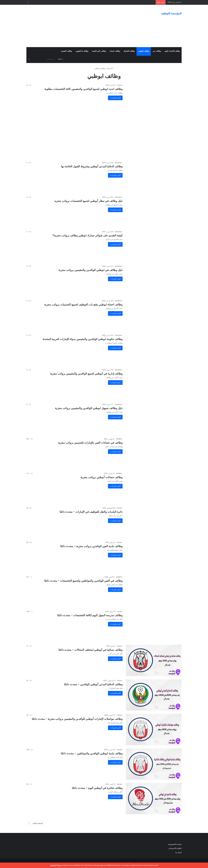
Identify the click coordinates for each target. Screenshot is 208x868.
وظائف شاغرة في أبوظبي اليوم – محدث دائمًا (97, 788)
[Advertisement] (77, 26)
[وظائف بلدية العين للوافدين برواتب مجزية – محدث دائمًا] (154, 557)
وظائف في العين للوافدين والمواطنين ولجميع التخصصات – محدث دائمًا (83, 581)
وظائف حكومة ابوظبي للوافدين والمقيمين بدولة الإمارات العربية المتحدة (83, 339)
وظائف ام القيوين (82, 51)
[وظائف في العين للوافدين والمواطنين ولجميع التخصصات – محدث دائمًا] (154, 591)
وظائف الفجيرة (66, 51)
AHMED (119, 439)
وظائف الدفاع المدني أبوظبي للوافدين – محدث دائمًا (93, 684)
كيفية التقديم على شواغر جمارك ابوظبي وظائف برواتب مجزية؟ (87, 235)
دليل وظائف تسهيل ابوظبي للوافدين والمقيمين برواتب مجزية (89, 408)
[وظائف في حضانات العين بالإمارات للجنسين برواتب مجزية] (154, 453)
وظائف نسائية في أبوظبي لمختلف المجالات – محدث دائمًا (91, 650)
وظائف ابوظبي (144, 51)
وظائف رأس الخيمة (99, 51)
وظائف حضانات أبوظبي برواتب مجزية (102, 477)
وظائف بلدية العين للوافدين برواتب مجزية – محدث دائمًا (91, 546)
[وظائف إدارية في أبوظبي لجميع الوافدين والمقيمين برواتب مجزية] (154, 384)
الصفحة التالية (36, 823)
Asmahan (118, 163)
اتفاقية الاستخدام (175, 848)
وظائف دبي (157, 51)
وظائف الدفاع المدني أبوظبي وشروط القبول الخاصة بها (92, 166)
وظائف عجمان (115, 51)
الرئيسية (110, 68)
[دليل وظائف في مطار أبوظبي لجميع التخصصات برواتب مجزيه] (154, 212)
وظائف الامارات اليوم (172, 51)
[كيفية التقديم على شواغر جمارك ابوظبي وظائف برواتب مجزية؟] (154, 246)
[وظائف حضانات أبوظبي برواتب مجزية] (154, 488)
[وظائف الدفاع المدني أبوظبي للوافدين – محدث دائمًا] (154, 695)
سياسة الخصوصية (175, 844)
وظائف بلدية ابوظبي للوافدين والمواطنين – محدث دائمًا (92, 753)
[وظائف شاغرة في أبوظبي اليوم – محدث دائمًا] (154, 799)
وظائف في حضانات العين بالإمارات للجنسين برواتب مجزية (90, 443)
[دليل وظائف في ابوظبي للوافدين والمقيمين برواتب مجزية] (154, 281)
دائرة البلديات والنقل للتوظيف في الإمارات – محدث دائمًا (91, 512)
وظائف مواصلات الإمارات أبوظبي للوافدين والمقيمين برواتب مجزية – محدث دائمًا (77, 719)
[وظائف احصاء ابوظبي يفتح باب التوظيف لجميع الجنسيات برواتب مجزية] (154, 315)
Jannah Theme (56, 865)
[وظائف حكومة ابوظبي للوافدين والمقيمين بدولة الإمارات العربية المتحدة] (154, 350)
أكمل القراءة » (115, 98)
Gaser (119, 85)
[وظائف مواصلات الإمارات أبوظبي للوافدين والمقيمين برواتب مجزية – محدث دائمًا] (154, 730)
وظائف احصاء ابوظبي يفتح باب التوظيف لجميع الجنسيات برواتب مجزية (83, 305)
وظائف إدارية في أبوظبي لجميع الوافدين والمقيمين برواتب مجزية (86, 374)
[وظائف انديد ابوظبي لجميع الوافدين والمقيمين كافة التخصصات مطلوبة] (154, 100)
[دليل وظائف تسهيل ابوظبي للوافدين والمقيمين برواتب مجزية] (154, 419)
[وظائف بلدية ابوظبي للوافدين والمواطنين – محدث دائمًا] (154, 764)
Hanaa (119, 508)
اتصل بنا (178, 852)
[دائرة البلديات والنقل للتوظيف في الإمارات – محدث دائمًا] (154, 522)
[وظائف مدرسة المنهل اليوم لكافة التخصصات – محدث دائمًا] (154, 626)
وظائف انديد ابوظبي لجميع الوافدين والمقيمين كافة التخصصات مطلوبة (84, 89)
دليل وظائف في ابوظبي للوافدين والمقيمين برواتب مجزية (91, 270)
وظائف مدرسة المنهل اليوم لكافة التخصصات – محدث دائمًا (90, 615)
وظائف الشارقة (129, 51)
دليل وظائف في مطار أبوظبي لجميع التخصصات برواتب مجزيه (88, 201)
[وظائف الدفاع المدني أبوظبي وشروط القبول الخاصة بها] (154, 177)
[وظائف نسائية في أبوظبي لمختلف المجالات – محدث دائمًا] (154, 660)
